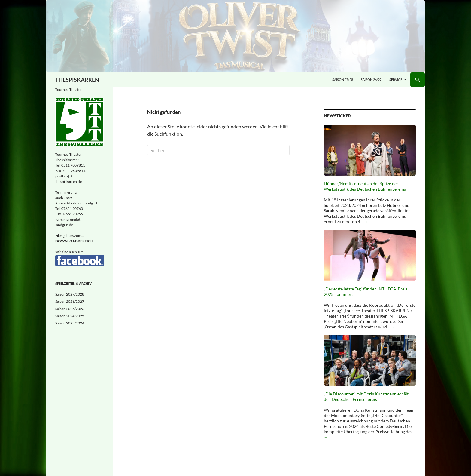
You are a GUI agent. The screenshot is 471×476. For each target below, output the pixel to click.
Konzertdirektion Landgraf (76, 203)
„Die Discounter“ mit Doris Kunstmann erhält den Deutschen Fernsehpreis (366, 396)
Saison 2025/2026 (70, 309)
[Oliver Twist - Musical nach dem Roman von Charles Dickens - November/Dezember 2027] (235, 36)
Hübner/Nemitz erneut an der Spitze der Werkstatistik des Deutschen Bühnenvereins (365, 186)
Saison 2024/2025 (70, 316)
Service (396, 80)
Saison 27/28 (343, 80)
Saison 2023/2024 (70, 323)
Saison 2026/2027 (70, 301)
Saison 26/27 (371, 80)
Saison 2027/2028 (70, 294)
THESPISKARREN (77, 80)
